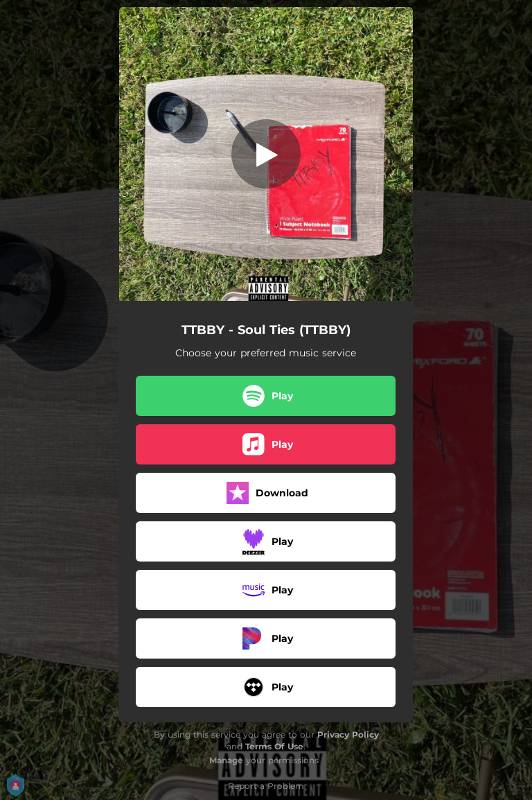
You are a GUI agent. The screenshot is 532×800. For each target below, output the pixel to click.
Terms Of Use (274, 746)
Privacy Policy (348, 734)
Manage (226, 760)
